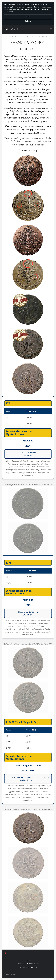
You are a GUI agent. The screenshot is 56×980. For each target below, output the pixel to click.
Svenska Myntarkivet (28, 964)
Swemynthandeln (28, 968)
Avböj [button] (28, 16)
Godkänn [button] (28, 21)
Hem (28, 960)
